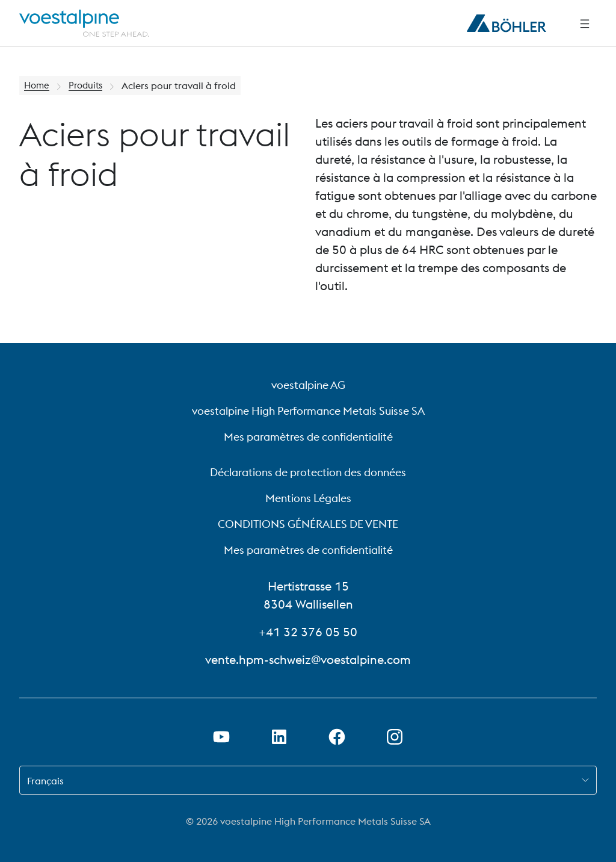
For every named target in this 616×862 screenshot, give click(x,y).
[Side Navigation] (585, 23)
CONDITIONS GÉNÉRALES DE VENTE (308, 524)
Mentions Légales (308, 498)
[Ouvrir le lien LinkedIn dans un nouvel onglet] (279, 737)
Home (38, 85)
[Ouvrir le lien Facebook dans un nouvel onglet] (337, 737)
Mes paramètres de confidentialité (308, 437)
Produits (89, 85)
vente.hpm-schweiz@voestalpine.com (308, 659)
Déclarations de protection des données (308, 472)
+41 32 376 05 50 (308, 632)
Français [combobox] (45, 781)
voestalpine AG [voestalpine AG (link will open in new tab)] (308, 385)
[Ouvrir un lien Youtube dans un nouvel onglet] (221, 737)
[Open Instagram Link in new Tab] (395, 737)
